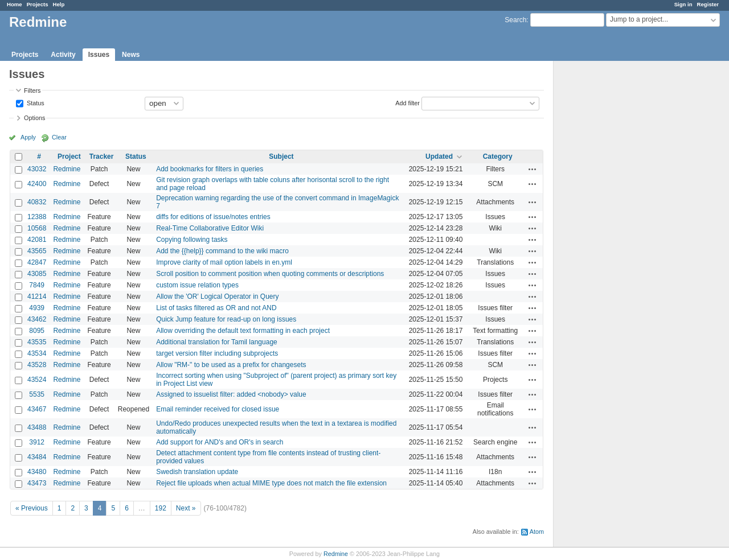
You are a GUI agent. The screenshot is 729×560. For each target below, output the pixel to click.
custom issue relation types (197, 285)
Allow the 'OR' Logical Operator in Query (217, 297)
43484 (37, 457)
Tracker (102, 157)
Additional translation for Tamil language (217, 342)
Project (69, 157)
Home (15, 4)
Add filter (407, 102)
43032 (37, 169)
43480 (37, 472)
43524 (37, 380)
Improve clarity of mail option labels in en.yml (224, 262)
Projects (38, 4)
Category (498, 157)
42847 (37, 262)
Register (708, 4)
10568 (37, 228)
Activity (63, 55)
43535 (37, 342)
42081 (37, 240)
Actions (533, 169)
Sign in (683, 4)
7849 (37, 285)
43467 (37, 409)
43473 (37, 483)
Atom (537, 532)
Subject (281, 157)
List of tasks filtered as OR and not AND (216, 308)
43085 (37, 274)
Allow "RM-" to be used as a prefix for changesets (231, 365)
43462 (37, 319)
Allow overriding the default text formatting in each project (243, 331)
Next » (186, 508)
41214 (37, 297)
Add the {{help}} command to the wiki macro (222, 251)
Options (34, 118)
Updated (439, 157)
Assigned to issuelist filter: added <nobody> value (231, 394)
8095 (37, 331)
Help (59, 4)
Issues (99, 55)
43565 (37, 251)
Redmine (67, 169)
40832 (37, 202)
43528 (37, 365)
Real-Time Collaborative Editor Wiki (210, 228)
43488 (37, 427)
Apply (28, 137)
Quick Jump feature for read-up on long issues (226, 319)
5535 (37, 394)
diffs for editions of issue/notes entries (213, 217)
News (131, 55)
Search (515, 20)
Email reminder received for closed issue (218, 409)
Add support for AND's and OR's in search (220, 442)
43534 (37, 353)
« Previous (32, 508)
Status (35, 102)
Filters (32, 90)
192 (161, 508)
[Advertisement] (611, 240)
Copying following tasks (192, 240)
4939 (37, 308)
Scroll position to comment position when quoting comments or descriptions (270, 274)
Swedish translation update (197, 472)
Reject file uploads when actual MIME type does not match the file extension (271, 483)
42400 (37, 184)
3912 (37, 442)
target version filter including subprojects (217, 353)
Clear (59, 137)
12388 (37, 217)
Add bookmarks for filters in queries (210, 169)
